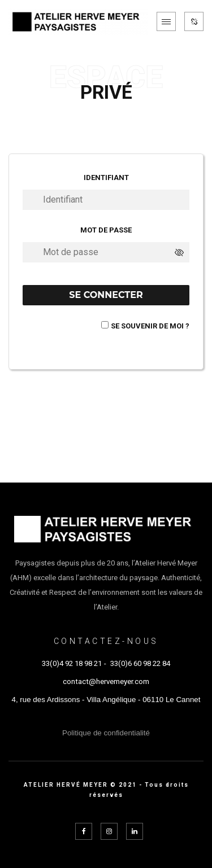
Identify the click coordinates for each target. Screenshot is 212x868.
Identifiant (106, 177)
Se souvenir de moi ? (150, 326)
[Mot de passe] (106, 252)
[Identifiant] (106, 200)
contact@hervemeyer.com (106, 681)
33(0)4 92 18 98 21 (72, 663)
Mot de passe (106, 230)
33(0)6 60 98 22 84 (140, 663)
